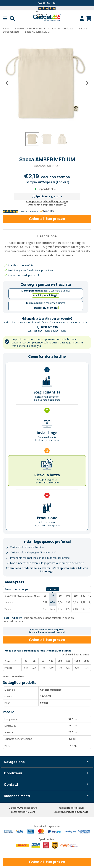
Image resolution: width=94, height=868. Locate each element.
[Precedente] (8, 83)
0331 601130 (48, 3)
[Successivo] (86, 83)
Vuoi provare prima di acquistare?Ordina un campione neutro (47, 203)
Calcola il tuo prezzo (47, 219)
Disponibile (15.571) (48, 189)
